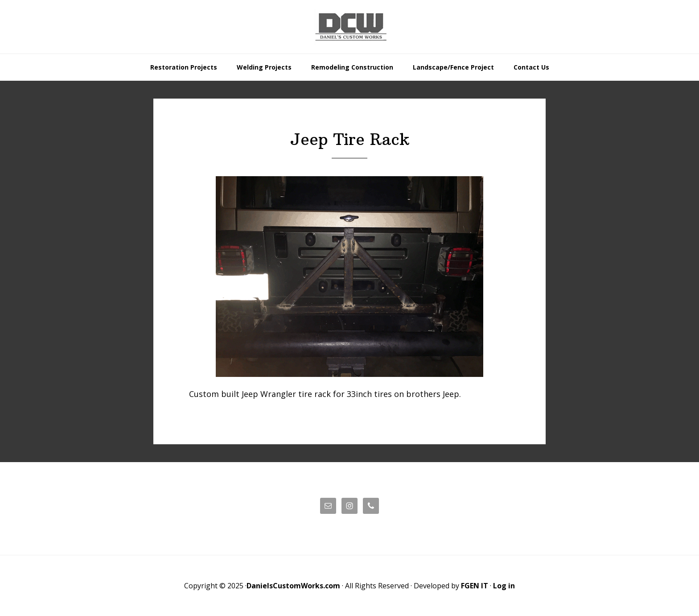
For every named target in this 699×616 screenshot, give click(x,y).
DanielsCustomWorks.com (293, 586)
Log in (504, 586)
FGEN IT (475, 586)
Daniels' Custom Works (349, 27)
